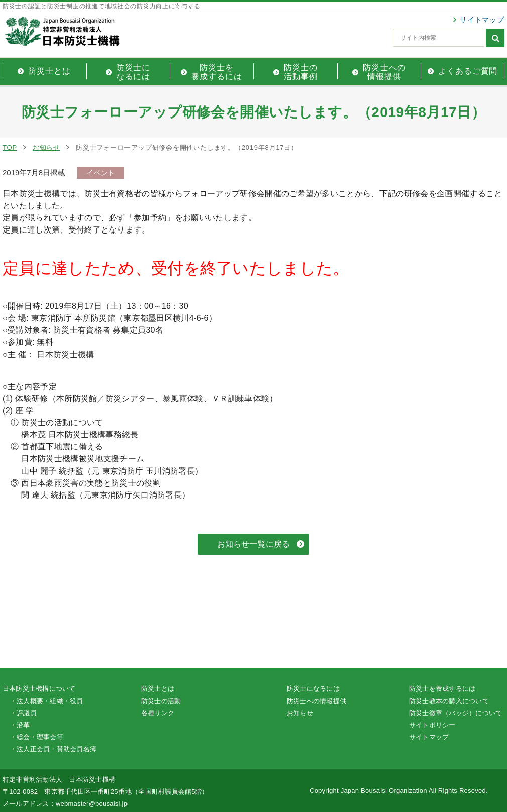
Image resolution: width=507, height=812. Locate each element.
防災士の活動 (161, 701)
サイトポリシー (432, 725)
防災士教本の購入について (449, 701)
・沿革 (20, 725)
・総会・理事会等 (37, 737)
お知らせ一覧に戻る (253, 544)
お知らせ (46, 147)
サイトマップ (482, 20)
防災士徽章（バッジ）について (456, 713)
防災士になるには (313, 689)
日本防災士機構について (39, 689)
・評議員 (23, 713)
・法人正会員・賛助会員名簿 (53, 749)
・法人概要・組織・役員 (47, 701)
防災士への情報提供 (316, 701)
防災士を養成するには (442, 689)
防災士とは (158, 689)
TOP (10, 147)
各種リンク (158, 713)
